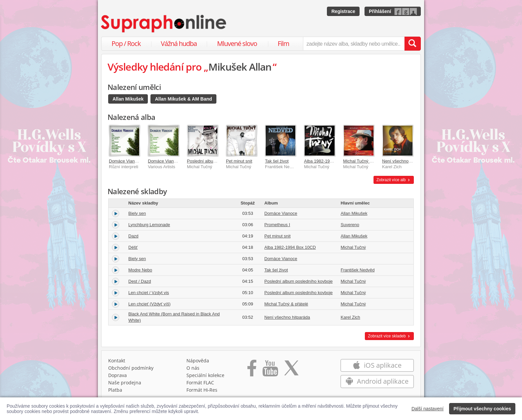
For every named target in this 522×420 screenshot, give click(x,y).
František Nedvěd (358, 270)
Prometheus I (277, 225)
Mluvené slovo (237, 43)
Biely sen (137, 213)
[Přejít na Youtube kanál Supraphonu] (270, 370)
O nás (193, 368)
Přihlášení (380, 11)
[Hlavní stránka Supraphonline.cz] (164, 24)
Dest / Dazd (140, 281)
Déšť (133, 247)
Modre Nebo (140, 270)
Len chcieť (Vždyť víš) (150, 304)
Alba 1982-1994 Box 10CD (330, 161)
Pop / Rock (126, 43)
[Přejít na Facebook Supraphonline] (252, 370)
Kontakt (117, 361)
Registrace (343, 11)
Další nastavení (428, 409)
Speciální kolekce (205, 375)
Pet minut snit (239, 161)
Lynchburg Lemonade (149, 225)
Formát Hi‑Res (202, 390)
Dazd (133, 236)
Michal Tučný (353, 247)
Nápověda (198, 361)
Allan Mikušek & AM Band (183, 99)
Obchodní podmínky (131, 368)
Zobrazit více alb (394, 180)
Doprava (118, 375)
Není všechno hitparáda (405, 161)
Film (283, 43)
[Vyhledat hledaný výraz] (412, 44)
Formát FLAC (200, 383)
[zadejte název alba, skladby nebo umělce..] (354, 44)
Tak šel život (277, 161)
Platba (115, 390)
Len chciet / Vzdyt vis (149, 293)
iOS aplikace (377, 365)
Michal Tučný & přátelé (365, 161)
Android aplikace (377, 381)
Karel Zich (350, 317)
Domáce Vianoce (125, 161)
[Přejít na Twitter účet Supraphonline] (291, 370)
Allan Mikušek (128, 99)
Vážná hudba (179, 43)
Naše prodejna (125, 383)
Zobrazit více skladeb (389, 336)
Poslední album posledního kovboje (298, 281)
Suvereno (350, 225)
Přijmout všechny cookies (482, 409)
